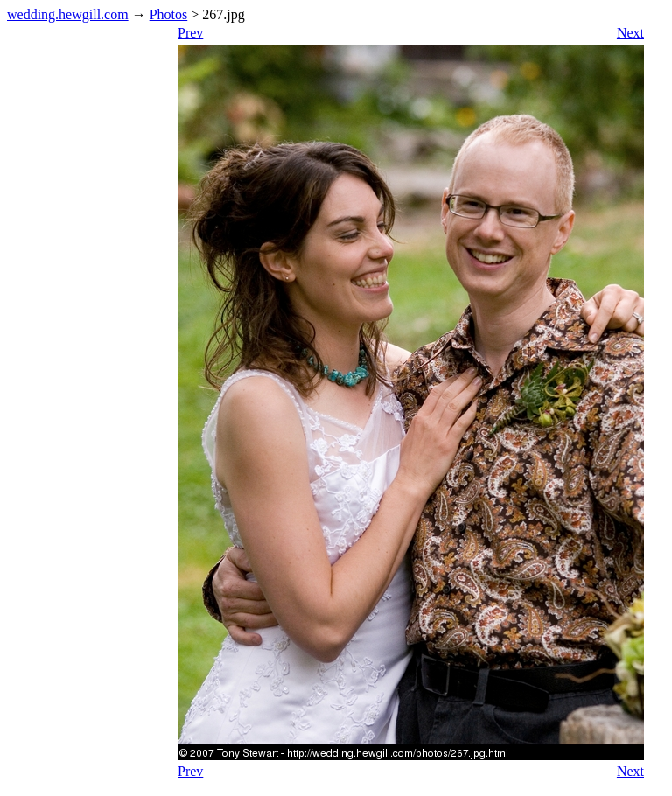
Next (630, 33)
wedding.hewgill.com (68, 14)
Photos (169, 14)
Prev (190, 33)
